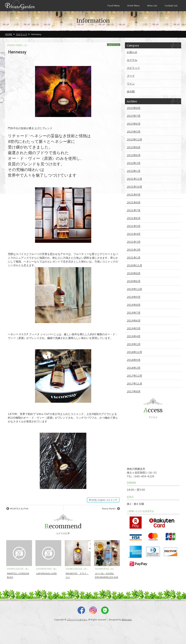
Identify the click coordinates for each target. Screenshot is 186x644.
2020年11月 (134, 265)
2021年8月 (134, 202)
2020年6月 (134, 281)
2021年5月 (134, 226)
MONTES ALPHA (17, 509)
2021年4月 (134, 234)
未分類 (131, 91)
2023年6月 (134, 124)
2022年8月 (134, 147)
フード (131, 76)
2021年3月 (134, 242)
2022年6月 (134, 155)
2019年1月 (134, 344)
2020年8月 (134, 273)
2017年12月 (134, 376)
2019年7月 (134, 313)
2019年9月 (134, 297)
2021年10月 (134, 187)
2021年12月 (134, 179)
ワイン (131, 84)
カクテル (132, 60)
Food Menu (114, 6)
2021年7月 (134, 210)
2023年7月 (134, 116)
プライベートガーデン (77, 620)
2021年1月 (134, 258)
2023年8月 (134, 108)
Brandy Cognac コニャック (103, 500)
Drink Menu (133, 6)
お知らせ (132, 52)
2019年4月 (134, 336)
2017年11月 (134, 384)
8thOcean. (127, 620)
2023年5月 (134, 132)
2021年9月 (134, 195)
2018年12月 (134, 352)
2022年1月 (134, 171)
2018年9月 (134, 360)
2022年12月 (134, 139)
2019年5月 (134, 328)
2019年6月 (134, 321)
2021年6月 (134, 218)
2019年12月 (134, 289)
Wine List (152, 6)
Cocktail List (171, 6)
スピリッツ (114, 45)
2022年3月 (134, 163)
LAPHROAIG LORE (46, 573)
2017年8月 (134, 391)
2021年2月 (134, 250)
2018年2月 (134, 368)
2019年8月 (134, 305)
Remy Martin (111, 509)
